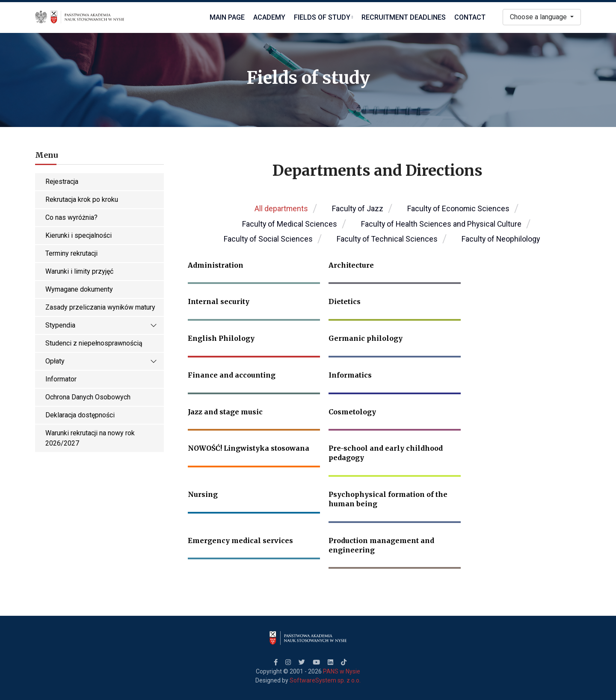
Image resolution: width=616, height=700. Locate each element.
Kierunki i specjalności (78, 235)
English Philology (221, 338)
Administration (216, 265)
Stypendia (101, 325)
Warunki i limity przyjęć (79, 271)
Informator (61, 379)
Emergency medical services (240, 541)
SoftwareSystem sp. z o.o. (325, 680)
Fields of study (323, 17)
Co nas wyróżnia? (71, 217)
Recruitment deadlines (404, 17)
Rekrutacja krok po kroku (82, 199)
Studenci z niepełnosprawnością (94, 343)
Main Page (227, 17)
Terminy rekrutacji (71, 253)
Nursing (203, 494)
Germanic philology (366, 338)
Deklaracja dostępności (80, 415)
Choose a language (539, 17)
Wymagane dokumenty (79, 289)
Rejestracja (62, 182)
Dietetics (345, 301)
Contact (470, 17)
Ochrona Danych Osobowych (88, 397)
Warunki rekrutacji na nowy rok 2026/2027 (90, 438)
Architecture (351, 265)
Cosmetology (352, 412)
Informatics (350, 375)
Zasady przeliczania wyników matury (100, 307)
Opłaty (101, 361)
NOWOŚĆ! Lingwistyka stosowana (249, 448)
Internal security (219, 301)
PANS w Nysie (342, 671)
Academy (269, 17)
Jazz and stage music (225, 412)
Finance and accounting (232, 375)
